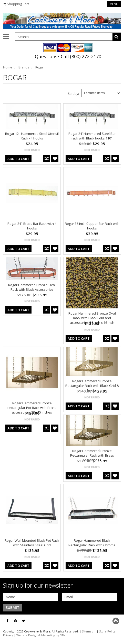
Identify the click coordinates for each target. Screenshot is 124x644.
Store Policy (107, 631)
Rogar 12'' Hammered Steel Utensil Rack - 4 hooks (32, 136)
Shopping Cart (18, 4)
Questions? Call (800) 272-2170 (68, 56)
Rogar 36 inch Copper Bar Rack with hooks (92, 226)
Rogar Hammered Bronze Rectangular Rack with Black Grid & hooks (92, 386)
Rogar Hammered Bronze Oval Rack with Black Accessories (32, 287)
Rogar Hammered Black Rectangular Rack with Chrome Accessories (92, 545)
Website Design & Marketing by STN (41, 635)
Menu (114, 4)
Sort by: (73, 94)
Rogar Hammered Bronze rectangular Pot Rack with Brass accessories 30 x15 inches (32, 408)
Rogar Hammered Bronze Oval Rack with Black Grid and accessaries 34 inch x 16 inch (92, 318)
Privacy (8, 635)
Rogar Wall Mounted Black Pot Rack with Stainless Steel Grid (32, 543)
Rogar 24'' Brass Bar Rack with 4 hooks (32, 226)
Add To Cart (18, 159)
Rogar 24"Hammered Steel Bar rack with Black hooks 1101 (92, 136)
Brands (24, 67)
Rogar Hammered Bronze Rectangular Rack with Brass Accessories (92, 455)
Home (8, 67)
